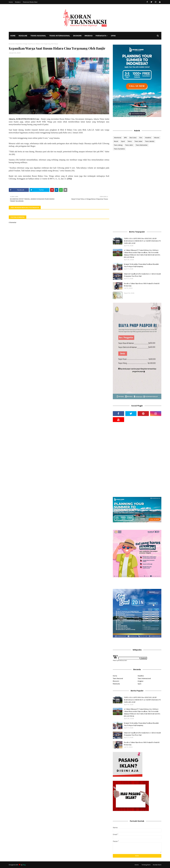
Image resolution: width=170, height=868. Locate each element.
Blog (24, 865)
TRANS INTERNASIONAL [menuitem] (60, 36)
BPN (125, 138)
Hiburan (157, 138)
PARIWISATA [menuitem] (101, 36)
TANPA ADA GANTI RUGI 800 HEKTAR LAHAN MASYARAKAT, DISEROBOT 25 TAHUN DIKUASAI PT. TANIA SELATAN (142, 241)
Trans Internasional (144, 678)
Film (141, 138)
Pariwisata (116, 684)
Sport (123, 141)
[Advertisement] (137, 172)
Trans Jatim (129, 145)
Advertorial (118, 138)
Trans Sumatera (119, 149)
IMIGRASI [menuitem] (89, 36)
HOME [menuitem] (13, 36)
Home (11, 2)
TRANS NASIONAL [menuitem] (38, 36)
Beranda (12, 44)
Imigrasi (141, 681)
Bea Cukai (133, 138)
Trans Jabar (138, 141)
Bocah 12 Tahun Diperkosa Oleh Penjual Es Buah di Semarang (142, 285)
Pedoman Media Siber (30, 2)
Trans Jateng (118, 145)
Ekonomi (116, 681)
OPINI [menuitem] (113, 36)
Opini (139, 684)
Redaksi (18, 2)
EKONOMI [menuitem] (77, 36)
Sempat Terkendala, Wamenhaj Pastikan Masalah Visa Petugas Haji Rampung (141, 265)
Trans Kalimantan (142, 145)
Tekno (130, 141)
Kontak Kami (157, 865)
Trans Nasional (118, 678)
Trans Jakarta (150, 141)
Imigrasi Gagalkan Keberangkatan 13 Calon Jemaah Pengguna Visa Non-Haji (142, 275)
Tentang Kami (146, 865)
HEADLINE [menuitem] (23, 36)
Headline (148, 138)
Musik (116, 141)
